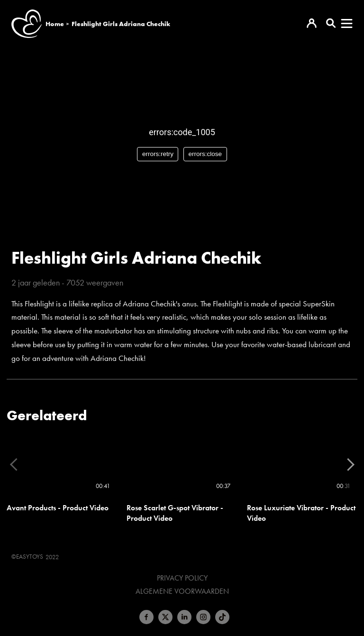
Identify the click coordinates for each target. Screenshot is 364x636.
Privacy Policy (182, 578)
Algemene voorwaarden (182, 591)
